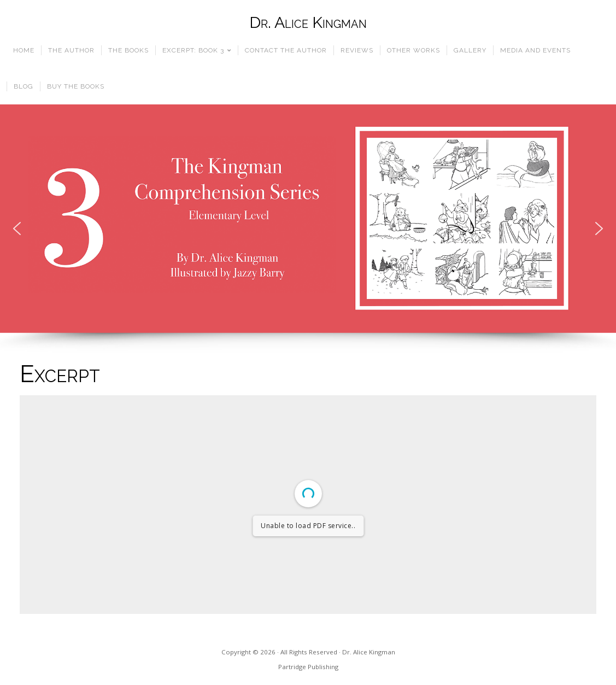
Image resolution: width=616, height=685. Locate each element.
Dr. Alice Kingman (308, 22)
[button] (17, 229)
